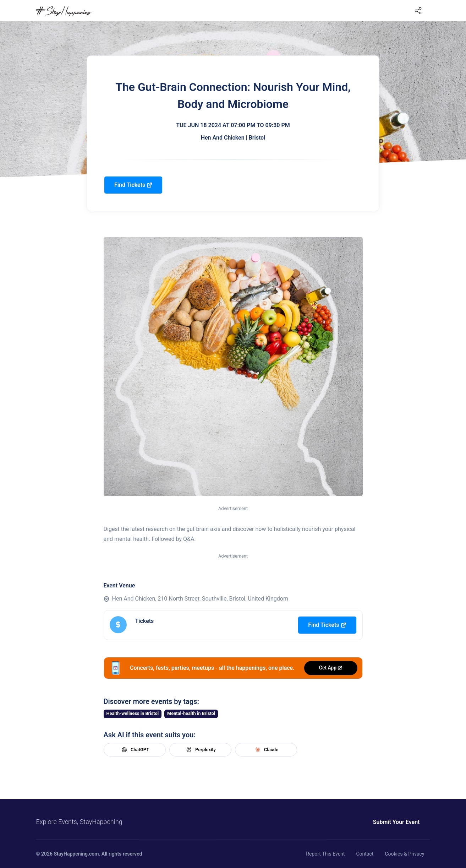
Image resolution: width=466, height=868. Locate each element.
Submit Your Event (396, 822)
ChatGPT (135, 750)
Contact (365, 854)
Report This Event (325, 854)
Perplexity (200, 750)
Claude (266, 750)
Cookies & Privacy (404, 854)
